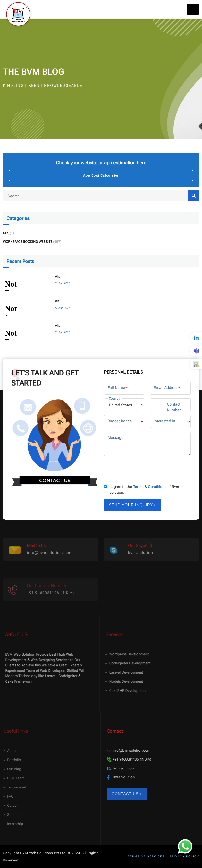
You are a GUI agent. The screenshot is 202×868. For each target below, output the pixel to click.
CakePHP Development (125, 691)
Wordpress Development (126, 654)
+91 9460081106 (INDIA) (127, 759)
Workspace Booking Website (28, 242)
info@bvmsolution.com (49, 555)
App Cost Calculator (101, 175)
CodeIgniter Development (127, 663)
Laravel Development (123, 672)
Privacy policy (184, 856)
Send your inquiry (132, 505)
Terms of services (146, 856)
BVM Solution (118, 777)
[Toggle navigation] (193, 9)
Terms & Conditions (150, 487)
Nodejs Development (123, 681)
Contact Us (124, 794)
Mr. (6, 233)
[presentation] (141, 469)
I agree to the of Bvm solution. (144, 490)
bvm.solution (141, 555)
